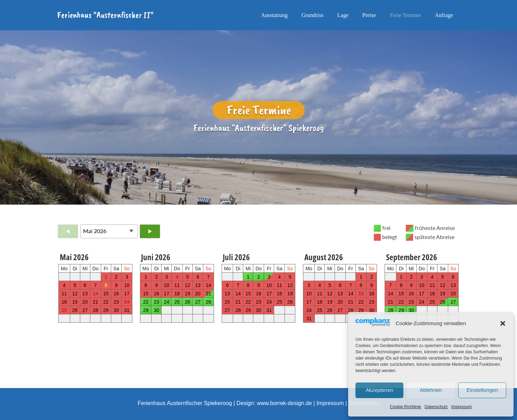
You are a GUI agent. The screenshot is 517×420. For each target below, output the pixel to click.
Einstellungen (482, 390)
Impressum (462, 407)
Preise (369, 15)
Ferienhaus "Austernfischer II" (105, 15)
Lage (343, 15)
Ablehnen (431, 390)
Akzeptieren (379, 390)
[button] (503, 323)
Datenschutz (436, 407)
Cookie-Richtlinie (405, 407)
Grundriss (313, 15)
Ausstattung (274, 15)
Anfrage (444, 15)
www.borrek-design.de (284, 403)
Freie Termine (405, 15)
